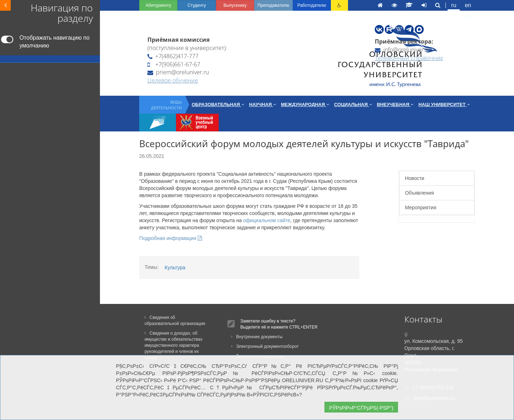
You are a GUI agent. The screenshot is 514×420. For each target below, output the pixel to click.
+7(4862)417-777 (173, 56)
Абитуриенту (158, 5)
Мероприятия (420, 207)
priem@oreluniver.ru (178, 72)
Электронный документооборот (265, 346)
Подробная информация (171, 238)
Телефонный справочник (409, 58)
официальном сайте (267, 220)
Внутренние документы (257, 337)
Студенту (197, 5)
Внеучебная (395, 104)
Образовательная (218, 104)
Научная (263, 104)
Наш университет (444, 104)
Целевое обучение (173, 80)
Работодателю (312, 5)
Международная (305, 104)
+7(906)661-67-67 (174, 64)
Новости (414, 178)
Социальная (353, 104)
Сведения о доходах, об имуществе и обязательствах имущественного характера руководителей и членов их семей (173, 346)
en (468, 5)
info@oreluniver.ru (403, 50)
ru (454, 5)
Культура (175, 267)
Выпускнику (235, 5)
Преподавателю (273, 5)
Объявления (419, 193)
